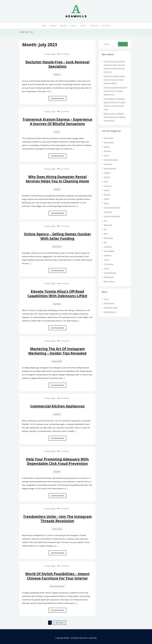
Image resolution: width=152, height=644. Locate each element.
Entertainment (110, 168)
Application (109, 138)
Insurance (108, 212)
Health (73, 26)
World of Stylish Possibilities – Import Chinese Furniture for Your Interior (57, 576)
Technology (94, 26)
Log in (106, 299)
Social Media (57, 361)
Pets (106, 234)
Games (107, 190)
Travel (106, 268)
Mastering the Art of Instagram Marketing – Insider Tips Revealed (57, 351)
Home (44, 26)
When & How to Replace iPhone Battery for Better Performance (115, 117)
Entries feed (109, 303)
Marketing (108, 225)
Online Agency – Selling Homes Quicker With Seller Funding (57, 236)
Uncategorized (110, 273)
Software (108, 255)
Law (105, 221)
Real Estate (57, 247)
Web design (109, 277)
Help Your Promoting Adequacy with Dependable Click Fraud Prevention (57, 461)
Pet (105, 229)
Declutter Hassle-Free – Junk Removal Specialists (57, 64)
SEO (105, 242)
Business (64, 26)
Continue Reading (59, 99)
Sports (107, 260)
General (57, 189)
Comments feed (111, 308)
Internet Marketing (112, 216)
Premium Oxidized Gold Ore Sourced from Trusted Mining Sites (115, 91)
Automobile (109, 142)
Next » (62, 623)
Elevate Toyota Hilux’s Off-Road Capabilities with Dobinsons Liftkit (57, 294)
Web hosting (109, 281)
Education (107, 26)
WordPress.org (110, 312)
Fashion (107, 173)
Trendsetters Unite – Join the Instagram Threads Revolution (57, 519)
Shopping (53, 26)
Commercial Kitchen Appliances (57, 406)
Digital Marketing (111, 160)
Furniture (108, 186)
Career (106, 155)
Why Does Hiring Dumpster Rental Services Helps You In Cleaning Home (57, 179)
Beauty (107, 147)
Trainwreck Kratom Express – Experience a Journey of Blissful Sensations (57, 121)
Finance (83, 26)
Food (106, 181)
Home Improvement (57, 586)
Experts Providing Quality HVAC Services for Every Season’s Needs (114, 80)
